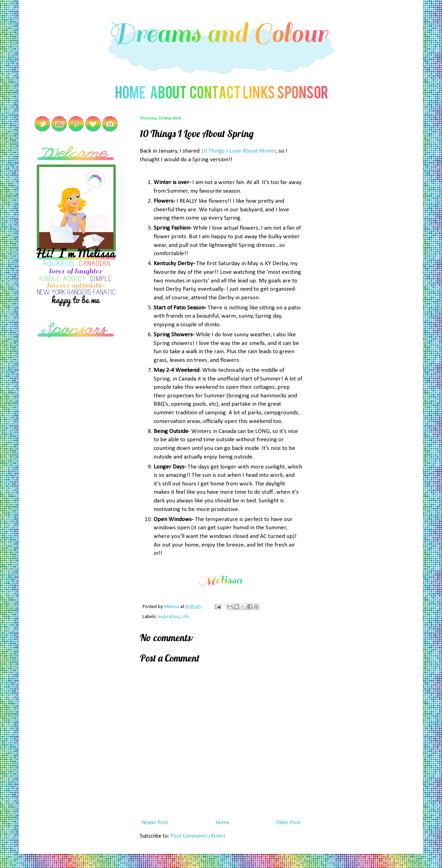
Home (222, 823)
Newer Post (155, 823)
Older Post (288, 823)
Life (185, 617)
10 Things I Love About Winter (239, 151)
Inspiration (169, 617)
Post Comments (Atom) (198, 836)
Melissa (172, 607)
